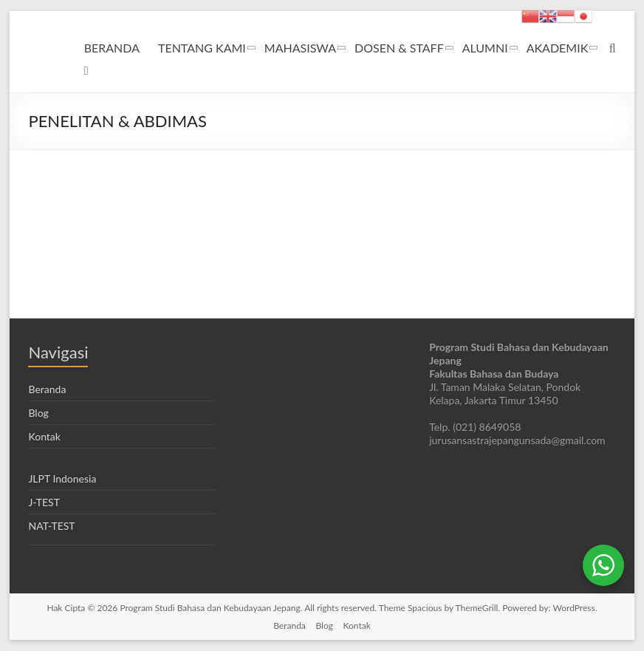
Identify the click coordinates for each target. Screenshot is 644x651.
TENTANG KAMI (202, 48)
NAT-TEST (51, 526)
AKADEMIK (558, 48)
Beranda (47, 389)
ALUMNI (485, 48)
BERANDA (112, 48)
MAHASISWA (300, 48)
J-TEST (44, 502)
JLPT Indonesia (62, 478)
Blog (38, 413)
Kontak (44, 436)
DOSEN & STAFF (399, 48)
